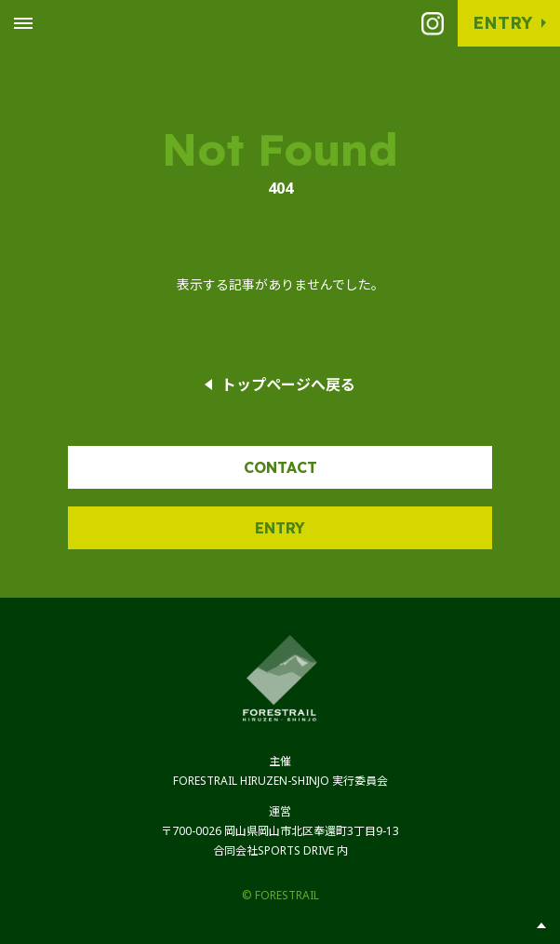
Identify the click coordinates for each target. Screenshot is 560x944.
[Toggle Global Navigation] (23, 23)
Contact (280, 467)
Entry (502, 23)
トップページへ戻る (288, 384)
